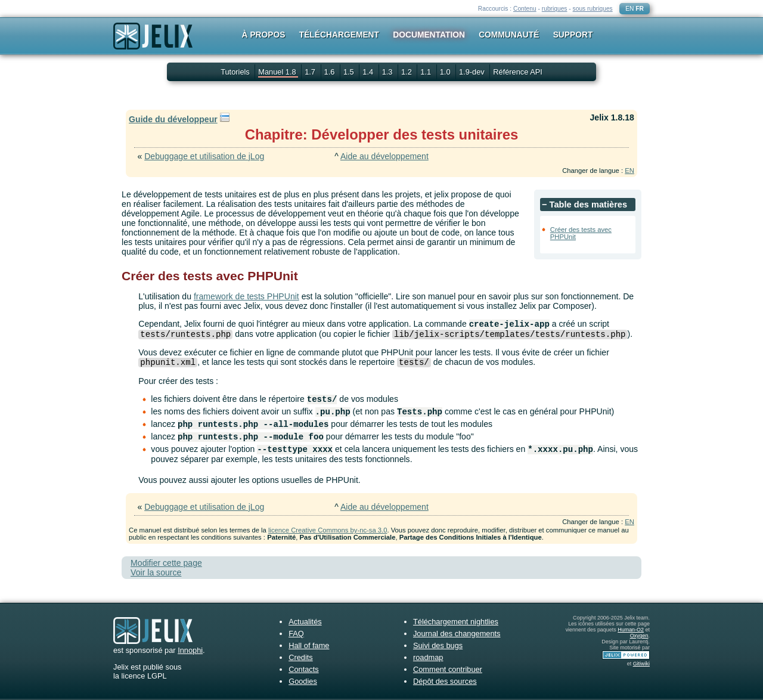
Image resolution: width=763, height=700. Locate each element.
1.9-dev (473, 72)
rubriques (555, 9)
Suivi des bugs (438, 645)
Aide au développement (384, 156)
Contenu (525, 9)
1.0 (446, 72)
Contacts (304, 669)
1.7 (311, 72)
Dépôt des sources (445, 681)
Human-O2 (631, 630)
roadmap (428, 657)
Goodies (303, 681)
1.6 (331, 72)
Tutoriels (235, 72)
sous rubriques (593, 9)
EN (629, 9)
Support (573, 35)
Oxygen (639, 636)
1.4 (369, 72)
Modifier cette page (166, 563)
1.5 (350, 72)
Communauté (509, 35)
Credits (301, 657)
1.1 (427, 72)
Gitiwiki (641, 664)
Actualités (305, 622)
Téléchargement (339, 35)
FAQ (296, 634)
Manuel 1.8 (278, 72)
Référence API (518, 72)
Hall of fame (309, 645)
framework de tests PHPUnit (246, 296)
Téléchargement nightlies (456, 622)
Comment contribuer (448, 669)
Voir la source (156, 572)
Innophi (190, 650)
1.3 (388, 72)
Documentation (429, 35)
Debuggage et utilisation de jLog (204, 156)
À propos (264, 35)
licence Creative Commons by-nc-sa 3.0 (328, 530)
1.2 (407, 72)
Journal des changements (457, 634)
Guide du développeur (173, 119)
